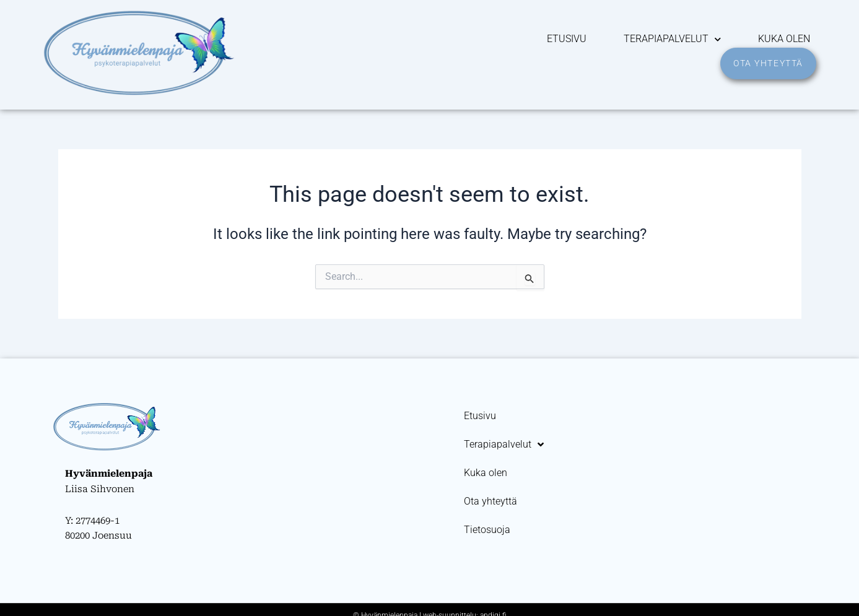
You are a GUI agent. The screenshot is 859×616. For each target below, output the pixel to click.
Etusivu (567, 39)
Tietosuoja (487, 530)
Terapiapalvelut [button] (672, 39)
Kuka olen (784, 39)
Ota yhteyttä (491, 501)
